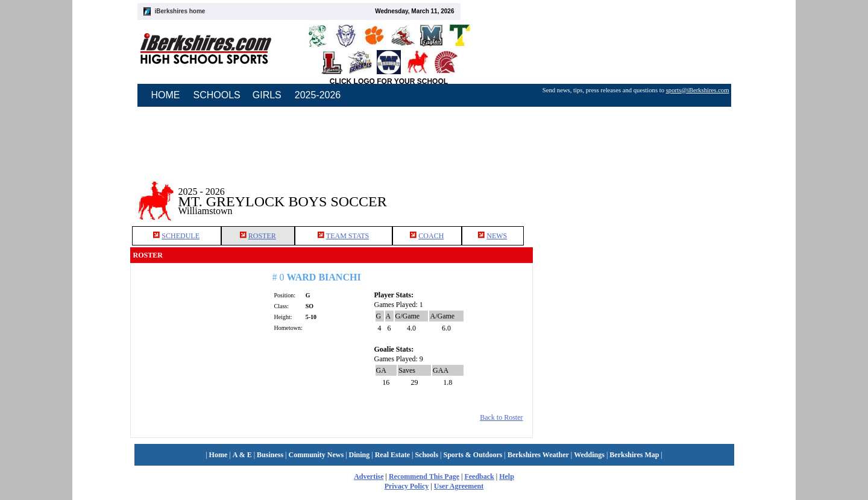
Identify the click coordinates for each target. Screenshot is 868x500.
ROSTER (262, 236)
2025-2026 (318, 95)
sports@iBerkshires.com (698, 90)
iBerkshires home (180, 11)
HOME (166, 95)
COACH (431, 236)
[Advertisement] (635, 192)
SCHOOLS (217, 95)
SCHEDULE (181, 236)
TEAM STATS (348, 236)
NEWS (497, 236)
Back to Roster (501, 417)
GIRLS (267, 95)
